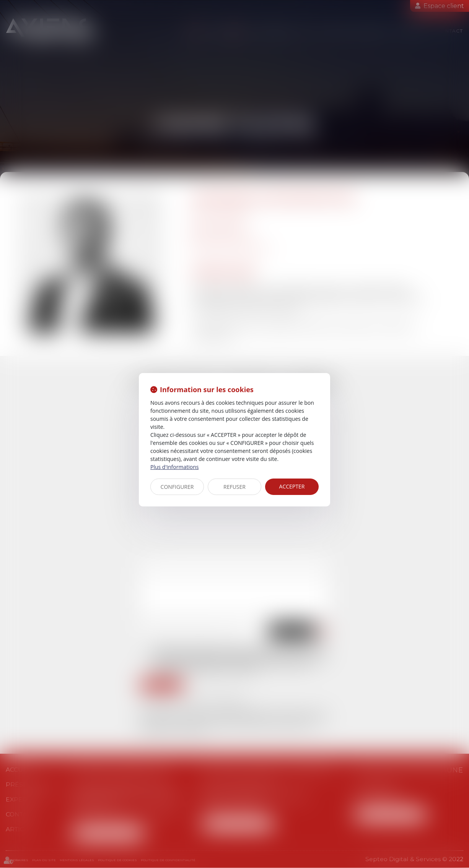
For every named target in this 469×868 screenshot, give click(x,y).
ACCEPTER (292, 486)
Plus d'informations (174, 467)
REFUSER (234, 487)
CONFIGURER (177, 487)
